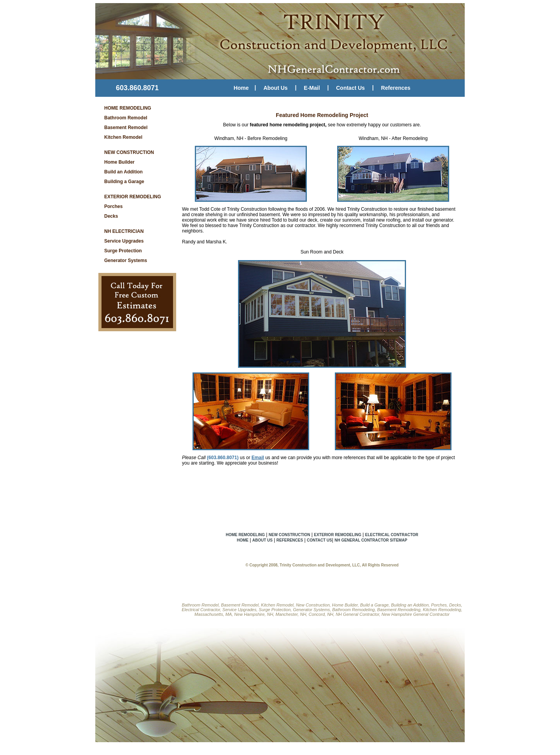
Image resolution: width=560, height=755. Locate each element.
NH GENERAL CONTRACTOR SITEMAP (371, 540)
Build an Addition (123, 172)
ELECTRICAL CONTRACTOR (392, 535)
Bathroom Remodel (126, 118)
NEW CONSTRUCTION (129, 152)
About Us (275, 88)
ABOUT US (262, 540)
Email (258, 458)
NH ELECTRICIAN (124, 231)
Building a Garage (124, 182)
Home (241, 88)
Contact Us (350, 88)
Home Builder (119, 162)
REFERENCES (290, 540)
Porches (113, 206)
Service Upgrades (124, 241)
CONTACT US (319, 540)
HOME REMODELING (128, 108)
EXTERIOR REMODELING (133, 197)
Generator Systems (126, 260)
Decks (111, 216)
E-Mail (312, 88)
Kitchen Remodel (123, 137)
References (396, 88)
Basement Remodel (126, 128)
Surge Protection (123, 251)
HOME (243, 540)
